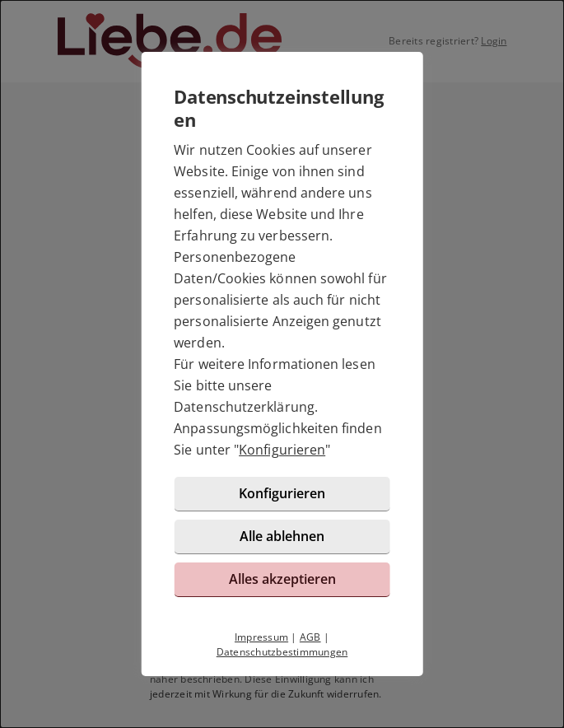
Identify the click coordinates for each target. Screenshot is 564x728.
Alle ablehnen (282, 536)
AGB (310, 637)
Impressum (261, 637)
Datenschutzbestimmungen (282, 652)
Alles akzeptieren (282, 579)
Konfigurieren (282, 450)
